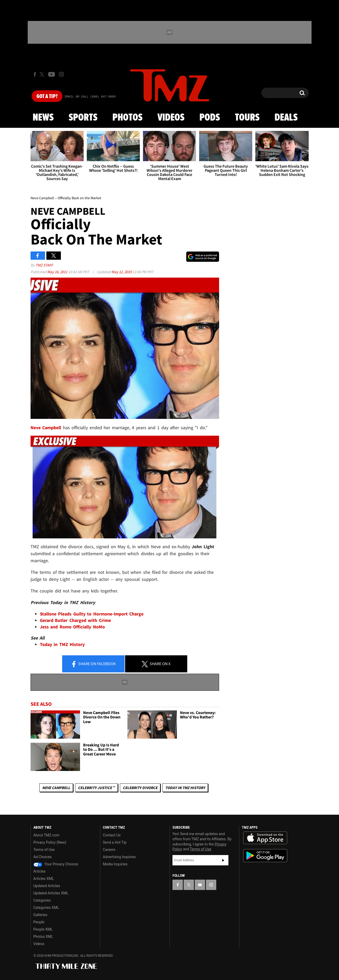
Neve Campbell (56, 788)
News (43, 118)
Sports (83, 118)
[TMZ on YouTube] (200, 885)
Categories (42, 900)
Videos (171, 118)
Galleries (40, 915)
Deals (286, 118)
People (39, 922)
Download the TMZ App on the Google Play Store (265, 856)
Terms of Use (44, 850)
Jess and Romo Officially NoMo (72, 627)
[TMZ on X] (43, 74)
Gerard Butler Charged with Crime (75, 620)
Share (93, 664)
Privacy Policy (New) (50, 842)
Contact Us (112, 835)
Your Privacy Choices (56, 864)
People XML (43, 929)
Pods (210, 118)
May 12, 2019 (122, 272)
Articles (40, 871)
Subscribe (223, 860)
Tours (247, 118)
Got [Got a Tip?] (47, 96)
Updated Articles (47, 886)
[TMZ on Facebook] (35, 74)
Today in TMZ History (62, 644)
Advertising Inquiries (119, 857)
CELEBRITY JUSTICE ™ (96, 788)
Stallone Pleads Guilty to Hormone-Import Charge (92, 614)
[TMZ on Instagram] (61, 74)
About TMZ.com (46, 835)
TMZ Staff (44, 265)
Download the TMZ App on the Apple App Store (265, 838)
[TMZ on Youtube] (52, 74)
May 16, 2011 (58, 272)
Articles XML (44, 879)
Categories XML (46, 908)
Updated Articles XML (51, 893)
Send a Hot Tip (115, 842)
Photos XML (43, 937)
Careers (109, 850)
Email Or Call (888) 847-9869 (90, 97)
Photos (127, 118)
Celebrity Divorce (140, 788)
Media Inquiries (115, 864)
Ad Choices (43, 857)
